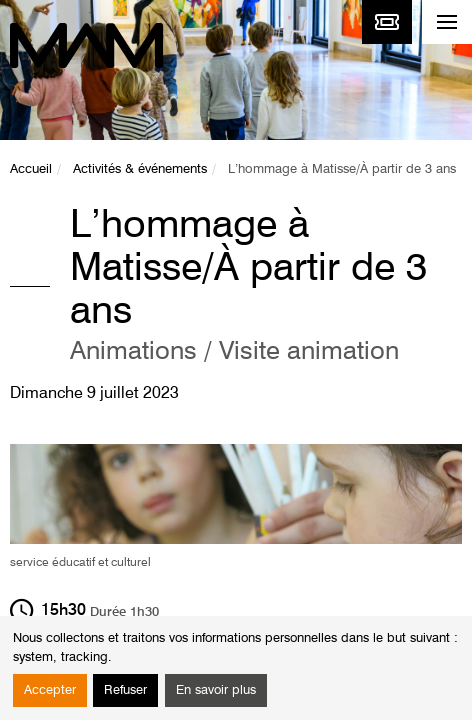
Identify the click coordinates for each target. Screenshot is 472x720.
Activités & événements (140, 169)
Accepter (50, 690)
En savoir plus (216, 690)
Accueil (31, 169)
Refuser (125, 690)
